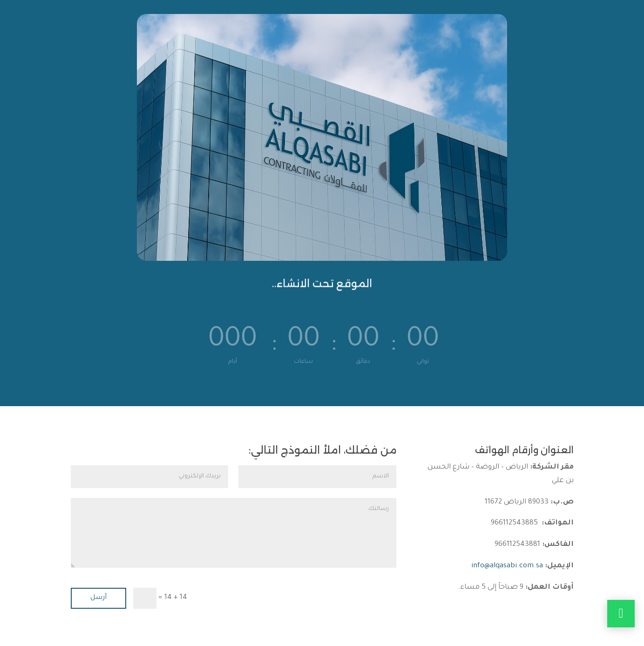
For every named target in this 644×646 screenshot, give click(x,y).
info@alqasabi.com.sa (507, 566)
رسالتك (234, 533)
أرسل (98, 598)
